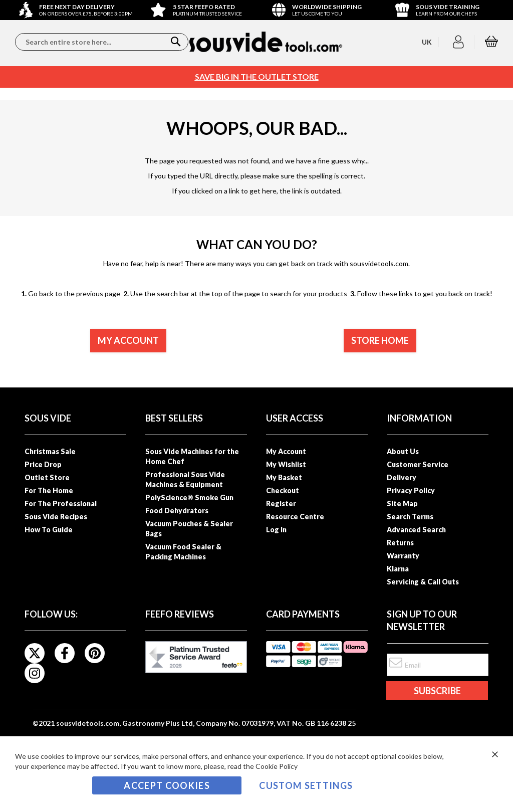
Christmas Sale (50, 451)
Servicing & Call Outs (423, 582)
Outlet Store (47, 477)
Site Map (402, 503)
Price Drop (43, 464)
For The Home (49, 490)
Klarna (398, 569)
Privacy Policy (411, 490)
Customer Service (418, 464)
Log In (276, 530)
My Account (286, 451)
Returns (400, 543)
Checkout (283, 490)
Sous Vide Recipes (56, 517)
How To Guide (49, 530)
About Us (403, 451)
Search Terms (410, 517)
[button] (460, 42)
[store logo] (266, 42)
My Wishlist (286, 464)
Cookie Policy (277, 766)
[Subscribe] (437, 691)
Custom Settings (306, 785)
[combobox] (102, 42)
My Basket (284, 477)
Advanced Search (416, 530)
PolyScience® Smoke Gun (189, 497)
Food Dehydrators (177, 511)
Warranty (403, 556)
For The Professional (61, 503)
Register (281, 503)
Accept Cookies (167, 785)
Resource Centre (295, 517)
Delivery (402, 477)
